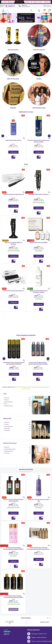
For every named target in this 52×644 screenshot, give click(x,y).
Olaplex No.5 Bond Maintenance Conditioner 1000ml (39, 290)
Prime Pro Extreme (39, 50)
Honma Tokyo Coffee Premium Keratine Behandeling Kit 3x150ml (38, 361)
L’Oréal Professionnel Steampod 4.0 (13, 289)
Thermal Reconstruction (10, 445)
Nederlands (47, 6)
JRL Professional (13, 50)
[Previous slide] (48, 614)
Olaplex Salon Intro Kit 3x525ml (39, 241)
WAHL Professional (13, 79)
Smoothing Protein (9, 447)
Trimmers (7, 396)
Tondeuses (7, 394)
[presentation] (19, 10)
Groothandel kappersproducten (24, 383)
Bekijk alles (26, 164)
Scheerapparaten (8, 398)
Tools (5, 390)
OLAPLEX (13, 108)
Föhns (6, 400)
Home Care (7, 449)
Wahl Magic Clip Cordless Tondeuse (39, 192)
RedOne (39, 79)
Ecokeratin (7, 443)
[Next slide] (50, 614)
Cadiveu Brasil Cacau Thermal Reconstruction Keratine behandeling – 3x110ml (39, 545)
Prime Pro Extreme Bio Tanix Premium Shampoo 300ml (39, 141)
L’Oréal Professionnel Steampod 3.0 (13, 192)
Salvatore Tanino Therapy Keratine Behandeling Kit (13, 496)
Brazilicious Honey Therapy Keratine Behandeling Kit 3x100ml (13, 593)
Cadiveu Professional (10, 439)
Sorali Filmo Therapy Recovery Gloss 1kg (39, 496)
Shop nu (27, 2)
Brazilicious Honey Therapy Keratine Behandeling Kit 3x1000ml (14, 361)
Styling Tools (7, 425)
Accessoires (7, 426)
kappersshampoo (39, 383)
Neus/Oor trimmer (9, 402)
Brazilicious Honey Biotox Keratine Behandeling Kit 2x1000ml (13, 545)
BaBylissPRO (7, 415)
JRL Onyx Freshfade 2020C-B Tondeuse (13, 241)
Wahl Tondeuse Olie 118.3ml (13, 140)
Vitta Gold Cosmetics (39, 108)
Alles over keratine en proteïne (26, 467)
